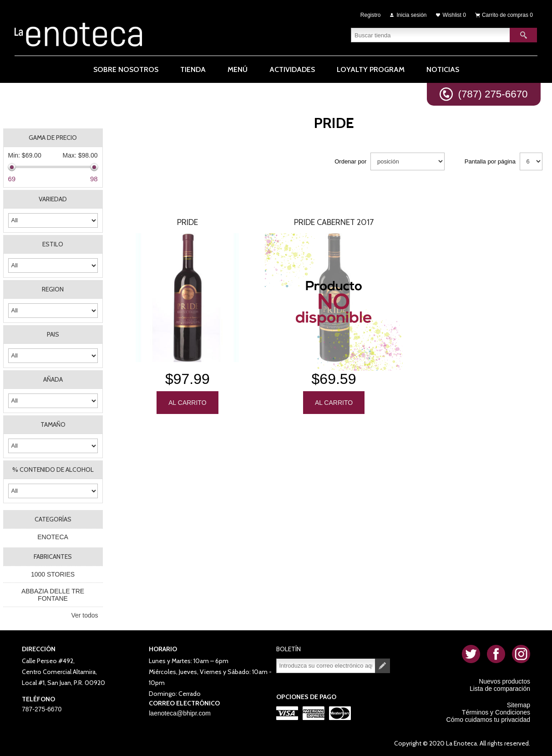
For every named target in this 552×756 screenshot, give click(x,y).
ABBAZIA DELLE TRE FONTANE (53, 595)
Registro (371, 15)
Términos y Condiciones (496, 712)
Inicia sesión (412, 15)
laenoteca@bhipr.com (180, 713)
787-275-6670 (42, 709)
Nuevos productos (504, 681)
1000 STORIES (53, 574)
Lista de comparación (500, 689)
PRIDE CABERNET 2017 (334, 222)
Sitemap (519, 705)
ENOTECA (53, 537)
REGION (53, 289)
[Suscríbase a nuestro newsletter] (326, 666)
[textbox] (430, 34)
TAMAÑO (53, 424)
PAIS (53, 334)
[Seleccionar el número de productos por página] (531, 161)
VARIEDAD (53, 199)
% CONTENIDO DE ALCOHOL (53, 470)
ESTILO (53, 244)
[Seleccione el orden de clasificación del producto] (408, 161)
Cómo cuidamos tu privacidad (488, 720)
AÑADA (53, 379)
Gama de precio (53, 138)
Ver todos (84, 615)
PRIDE (187, 222)
